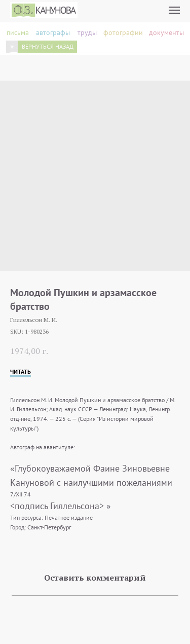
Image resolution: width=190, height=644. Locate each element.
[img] (12, 47)
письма (18, 32)
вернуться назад (48, 46)
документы (166, 32)
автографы (53, 32)
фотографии (123, 32)
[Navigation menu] (174, 10)
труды (87, 32)
